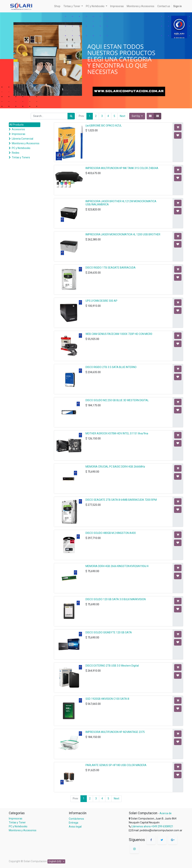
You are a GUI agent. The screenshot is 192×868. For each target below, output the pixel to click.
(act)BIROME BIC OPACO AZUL (104, 126)
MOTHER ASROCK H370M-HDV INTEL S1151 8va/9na (117, 433)
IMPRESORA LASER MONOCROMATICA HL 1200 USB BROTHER (123, 234)
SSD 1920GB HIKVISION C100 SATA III (107, 699)
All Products (16, 125)
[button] (137, 116)
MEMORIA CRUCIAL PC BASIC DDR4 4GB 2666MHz (115, 467)
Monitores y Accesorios (26, 143)
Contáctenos (76, 819)
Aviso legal (75, 827)
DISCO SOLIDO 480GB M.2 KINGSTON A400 (111, 533)
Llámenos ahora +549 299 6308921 (152, 826)
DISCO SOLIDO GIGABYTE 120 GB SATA (109, 632)
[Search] (71, 116)
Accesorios (18, 129)
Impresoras (19, 134)
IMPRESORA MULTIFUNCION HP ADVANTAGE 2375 (115, 732)
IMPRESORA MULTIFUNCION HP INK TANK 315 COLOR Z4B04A (122, 168)
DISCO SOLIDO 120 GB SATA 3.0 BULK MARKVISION (116, 599)
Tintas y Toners (21, 157)
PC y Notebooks (21, 148)
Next (123, 116)
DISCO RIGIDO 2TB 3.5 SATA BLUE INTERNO (111, 367)
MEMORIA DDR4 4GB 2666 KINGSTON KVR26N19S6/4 (117, 566)
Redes (16, 153)
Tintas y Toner (17, 822)
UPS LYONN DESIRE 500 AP (101, 301)
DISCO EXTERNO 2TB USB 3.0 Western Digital (112, 666)
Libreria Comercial (22, 139)
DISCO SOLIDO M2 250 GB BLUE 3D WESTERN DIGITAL (117, 400)
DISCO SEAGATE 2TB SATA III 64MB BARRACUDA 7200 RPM (121, 500)
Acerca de (166, 813)
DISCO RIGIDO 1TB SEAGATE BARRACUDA (111, 268)
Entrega (73, 823)
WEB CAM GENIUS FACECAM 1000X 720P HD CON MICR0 (119, 334)
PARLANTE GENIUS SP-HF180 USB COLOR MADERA (116, 765)
